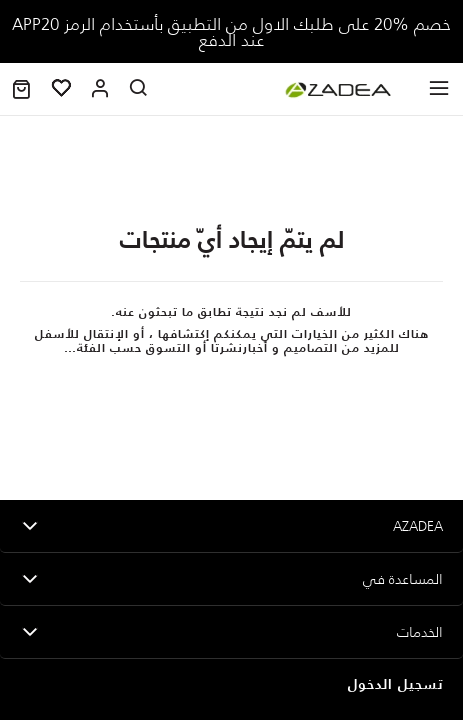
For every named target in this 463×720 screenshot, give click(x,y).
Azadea (418, 526)
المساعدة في (403, 579)
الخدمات (420, 632)
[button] (21, 89)
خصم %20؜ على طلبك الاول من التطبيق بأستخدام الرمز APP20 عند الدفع (231, 32)
